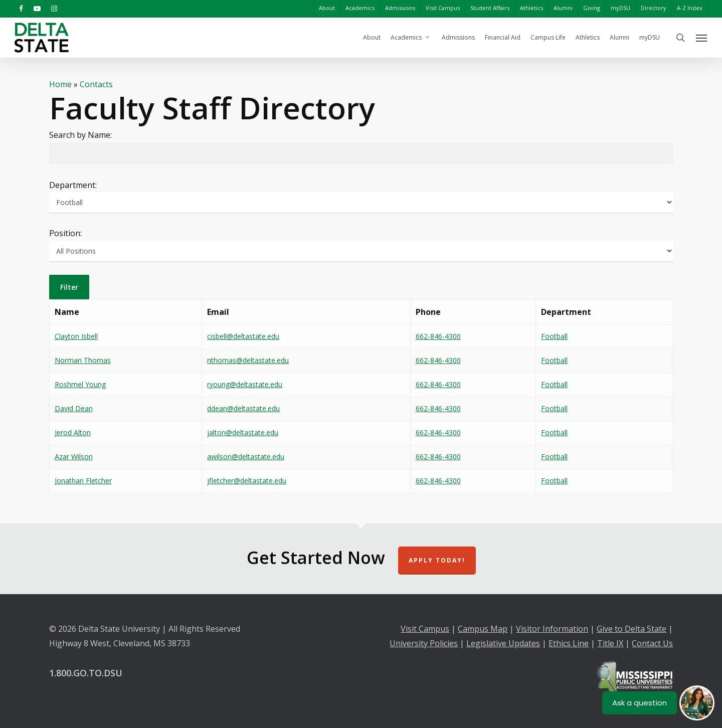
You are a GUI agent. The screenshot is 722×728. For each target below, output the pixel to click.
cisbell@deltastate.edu (243, 336)
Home (60, 84)
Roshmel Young (80, 384)
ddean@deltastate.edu (243, 408)
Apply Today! (437, 560)
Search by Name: (80, 135)
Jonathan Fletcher (83, 481)
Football (554, 336)
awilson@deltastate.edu (246, 457)
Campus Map (483, 629)
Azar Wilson (74, 457)
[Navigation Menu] (702, 38)
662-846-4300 (438, 336)
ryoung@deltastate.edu (245, 384)
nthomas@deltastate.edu (248, 360)
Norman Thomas (83, 360)
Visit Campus (425, 629)
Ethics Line (569, 643)
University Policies (424, 643)
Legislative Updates (503, 643)
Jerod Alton (73, 432)
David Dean (74, 408)
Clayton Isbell (76, 336)
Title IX (610, 643)
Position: (65, 233)
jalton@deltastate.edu (243, 432)
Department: (73, 185)
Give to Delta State (631, 629)
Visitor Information (552, 629)
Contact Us (652, 643)
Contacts (96, 84)
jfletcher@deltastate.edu (247, 481)
